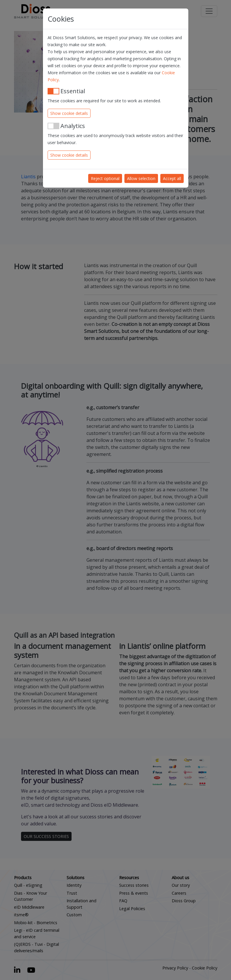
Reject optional (105, 178)
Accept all (172, 178)
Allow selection (141, 178)
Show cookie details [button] (69, 113)
